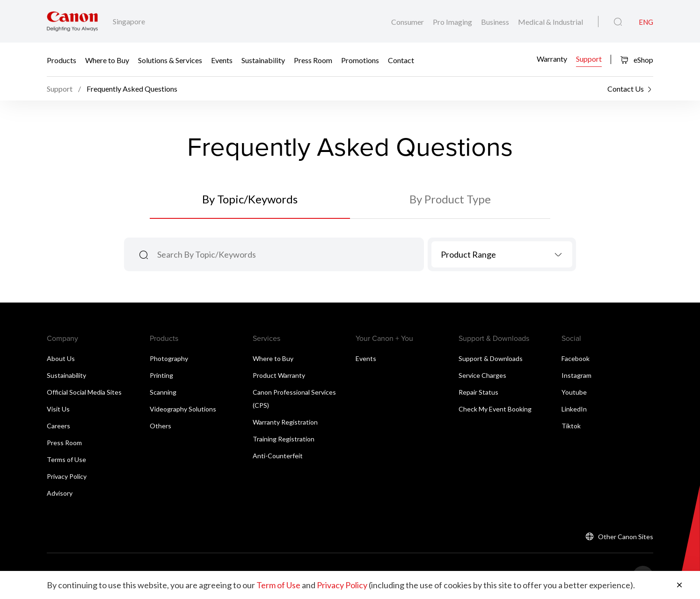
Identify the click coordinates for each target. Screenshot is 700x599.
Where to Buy (107, 60)
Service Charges (482, 375)
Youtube (574, 392)
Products (62, 60)
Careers (58, 426)
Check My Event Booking (495, 409)
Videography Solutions (183, 409)
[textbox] (502, 254)
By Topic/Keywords (250, 199)
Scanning (163, 392)
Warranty (552, 59)
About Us (61, 358)
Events (222, 60)
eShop (637, 60)
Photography (169, 358)
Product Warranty (279, 375)
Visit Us (58, 409)
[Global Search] (618, 22)
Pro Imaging (453, 22)
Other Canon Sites (626, 537)
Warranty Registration (285, 422)
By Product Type (450, 199)
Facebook (576, 358)
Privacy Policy (67, 476)
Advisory (60, 493)
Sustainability (263, 60)
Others (160, 426)
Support (589, 59)
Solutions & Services (170, 60)
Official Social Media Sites (84, 392)
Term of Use (278, 585)
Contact (401, 60)
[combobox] (502, 254)
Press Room (313, 60)
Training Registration (284, 439)
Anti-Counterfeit (278, 456)
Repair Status (478, 392)
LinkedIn (574, 409)
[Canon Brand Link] (72, 21)
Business (496, 22)
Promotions (360, 60)
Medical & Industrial (551, 22)
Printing (161, 375)
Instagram (576, 375)
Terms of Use (66, 459)
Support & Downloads (491, 358)
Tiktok (571, 426)
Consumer (408, 22)
